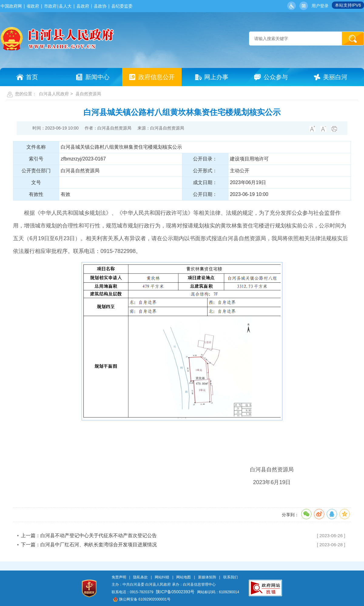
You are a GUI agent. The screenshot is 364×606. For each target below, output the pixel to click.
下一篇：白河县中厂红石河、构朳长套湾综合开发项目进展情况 (89, 545)
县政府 (83, 6)
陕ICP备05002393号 (175, 592)
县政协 (100, 6)
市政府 (50, 6)
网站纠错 (162, 577)
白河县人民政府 (54, 94)
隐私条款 (140, 577)
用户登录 (320, 6)
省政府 (33, 6)
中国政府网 (11, 6)
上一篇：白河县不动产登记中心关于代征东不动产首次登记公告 (89, 535)
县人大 (65, 6)
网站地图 (184, 577)
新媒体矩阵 (207, 577)
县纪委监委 (122, 6)
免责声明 (119, 577)
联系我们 (231, 577)
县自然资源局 (88, 94)
